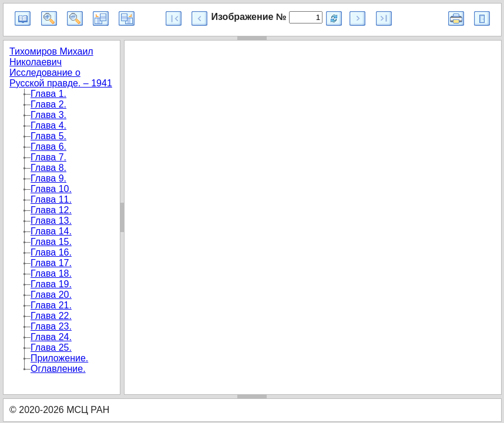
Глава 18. (51, 273)
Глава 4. (48, 125)
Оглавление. (58, 369)
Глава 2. (48, 104)
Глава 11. (51, 199)
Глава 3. (48, 115)
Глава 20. (51, 295)
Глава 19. (51, 284)
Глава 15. (51, 242)
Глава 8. (48, 168)
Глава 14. (51, 231)
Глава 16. (51, 252)
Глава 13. (51, 221)
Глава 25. (51, 348)
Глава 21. (51, 305)
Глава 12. (51, 210)
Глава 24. (51, 337)
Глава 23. (51, 326)
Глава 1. (48, 94)
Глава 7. (48, 157)
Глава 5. (48, 136)
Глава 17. (51, 263)
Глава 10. (51, 189)
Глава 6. (48, 147)
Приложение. (59, 358)
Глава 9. (48, 178)
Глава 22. (51, 316)
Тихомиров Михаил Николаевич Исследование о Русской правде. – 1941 (61, 67)
